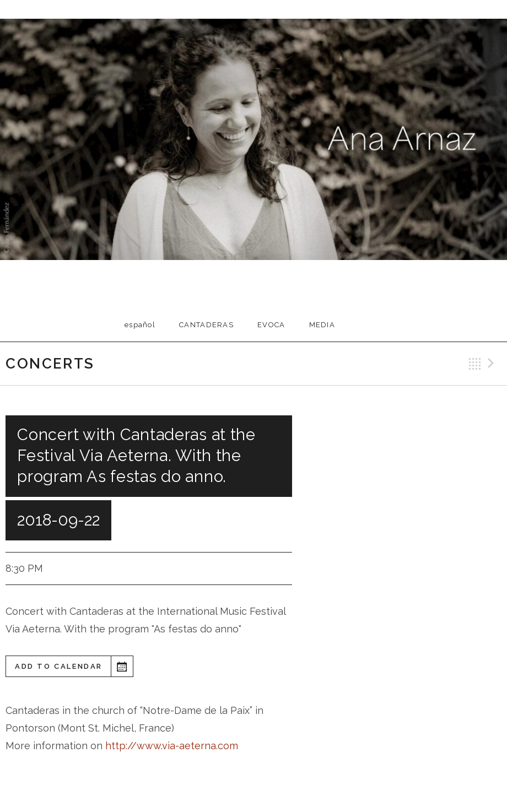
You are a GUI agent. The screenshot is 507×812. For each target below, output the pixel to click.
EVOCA (271, 325)
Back (475, 364)
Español (140, 325)
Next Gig (493, 364)
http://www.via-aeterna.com (170, 746)
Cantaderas (206, 325)
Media (322, 325)
